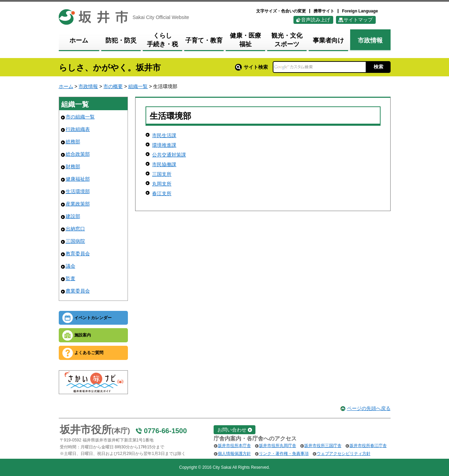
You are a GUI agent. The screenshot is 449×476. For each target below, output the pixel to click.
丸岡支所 (162, 184)
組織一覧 (138, 86)
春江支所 (162, 193)
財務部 (73, 166)
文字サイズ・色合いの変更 (281, 11)
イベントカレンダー (93, 318)
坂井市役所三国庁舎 (323, 446)
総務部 (73, 142)
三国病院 (75, 241)
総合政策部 (78, 154)
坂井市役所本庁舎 (234, 446)
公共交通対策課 (169, 155)
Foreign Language (360, 11)
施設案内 (83, 335)
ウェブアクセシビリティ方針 (344, 454)
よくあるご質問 (89, 353)
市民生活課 (164, 135)
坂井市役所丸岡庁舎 (278, 446)
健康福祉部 (78, 179)
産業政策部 (78, 204)
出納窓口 (75, 229)
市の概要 (113, 86)
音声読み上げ (316, 20)
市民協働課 (164, 164)
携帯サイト (324, 11)
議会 (71, 266)
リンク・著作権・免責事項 (284, 454)
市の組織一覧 (80, 117)
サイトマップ (358, 20)
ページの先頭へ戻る (369, 408)
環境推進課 (164, 145)
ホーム (66, 86)
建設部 (73, 216)
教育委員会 (78, 254)
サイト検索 (251, 67)
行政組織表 (78, 129)
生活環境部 (78, 191)
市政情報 (88, 86)
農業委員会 (78, 291)
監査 (71, 278)
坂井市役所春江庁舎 (368, 446)
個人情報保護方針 (234, 454)
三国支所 (162, 174)
